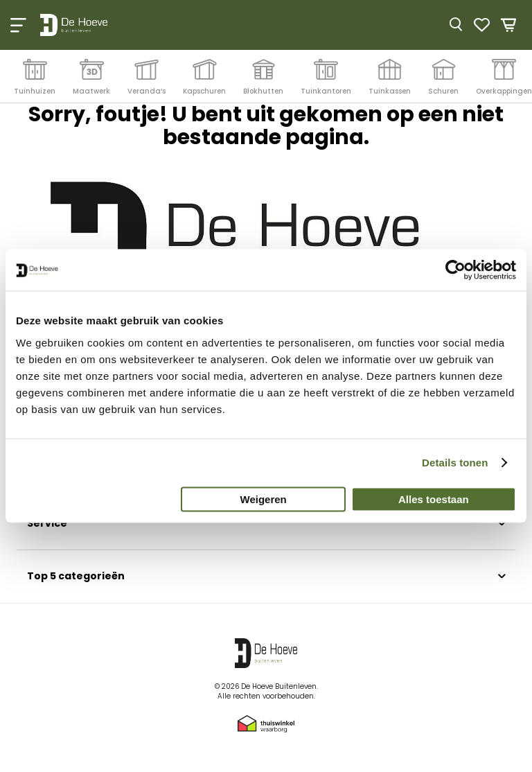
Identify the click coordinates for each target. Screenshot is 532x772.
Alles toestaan (434, 499)
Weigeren (264, 499)
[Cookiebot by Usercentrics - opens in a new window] (455, 270)
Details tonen (455, 463)
